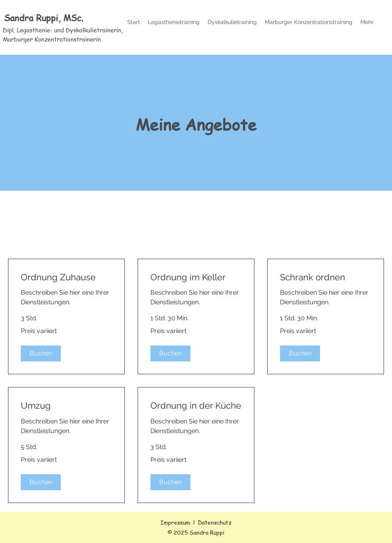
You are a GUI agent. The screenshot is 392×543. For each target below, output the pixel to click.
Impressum (175, 522)
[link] (66, 277)
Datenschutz (215, 522)
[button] (41, 353)
